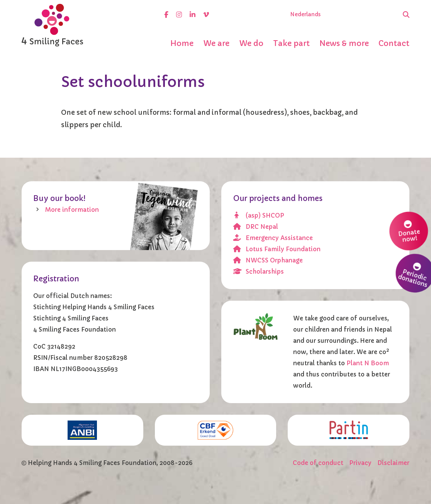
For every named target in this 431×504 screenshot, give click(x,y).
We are (216, 43)
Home (182, 43)
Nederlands (305, 14)
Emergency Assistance (273, 238)
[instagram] (179, 14)
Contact (394, 43)
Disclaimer (393, 463)
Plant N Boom (368, 363)
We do (251, 43)
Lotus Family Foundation (277, 249)
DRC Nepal (256, 227)
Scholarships (259, 272)
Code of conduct (318, 463)
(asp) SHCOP (259, 215)
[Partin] (349, 430)
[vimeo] (206, 14)
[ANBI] (82, 430)
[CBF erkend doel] (216, 430)
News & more (344, 43)
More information (72, 210)
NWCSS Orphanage (268, 260)
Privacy (360, 463)
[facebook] (166, 14)
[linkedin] (193, 14)
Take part (291, 43)
